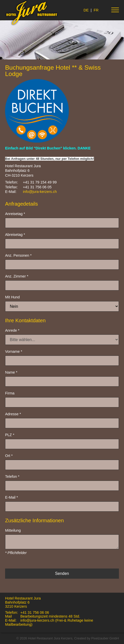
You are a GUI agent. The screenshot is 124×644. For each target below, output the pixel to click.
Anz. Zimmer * (17, 276)
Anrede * (12, 330)
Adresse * (13, 414)
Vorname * (14, 351)
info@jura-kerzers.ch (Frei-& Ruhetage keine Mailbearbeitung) (49, 622)
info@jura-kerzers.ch (40, 192)
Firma (10, 393)
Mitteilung (13, 530)
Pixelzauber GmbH (105, 638)
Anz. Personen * (18, 255)
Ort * (9, 456)
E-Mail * (11, 497)
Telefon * (12, 477)
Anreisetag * (15, 214)
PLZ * (10, 435)
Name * (11, 372)
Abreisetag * (15, 235)
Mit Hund (12, 297)
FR (96, 10)
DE (86, 10)
